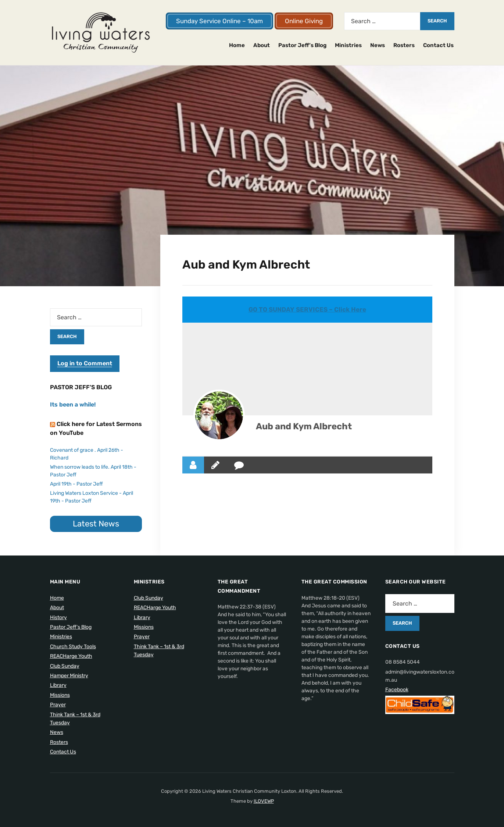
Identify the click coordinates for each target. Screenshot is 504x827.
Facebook (397, 690)
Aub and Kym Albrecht (304, 426)
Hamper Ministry (69, 676)
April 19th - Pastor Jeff (76, 484)
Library (58, 685)
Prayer (58, 705)
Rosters (404, 45)
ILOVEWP (264, 801)
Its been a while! (73, 404)
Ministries (348, 45)
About (262, 45)
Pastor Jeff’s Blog (302, 45)
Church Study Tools (73, 647)
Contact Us (438, 45)
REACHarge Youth (71, 656)
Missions (60, 695)
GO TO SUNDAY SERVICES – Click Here (307, 309)
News (378, 45)
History (58, 617)
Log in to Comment (85, 363)
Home (237, 45)
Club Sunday (65, 666)
